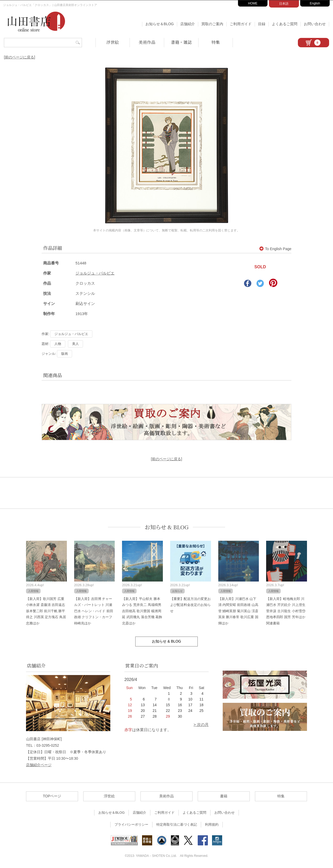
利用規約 (212, 824)
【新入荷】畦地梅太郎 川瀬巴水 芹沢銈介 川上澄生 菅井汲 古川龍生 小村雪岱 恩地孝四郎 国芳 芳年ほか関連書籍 (286, 611)
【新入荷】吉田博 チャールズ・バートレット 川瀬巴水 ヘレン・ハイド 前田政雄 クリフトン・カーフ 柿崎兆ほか (94, 611)
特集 (216, 42)
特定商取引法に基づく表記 (177, 824)
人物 (58, 344)
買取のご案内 (212, 24)
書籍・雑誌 (181, 42)
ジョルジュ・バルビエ (95, 273)
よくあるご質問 (285, 24)
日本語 (284, 4)
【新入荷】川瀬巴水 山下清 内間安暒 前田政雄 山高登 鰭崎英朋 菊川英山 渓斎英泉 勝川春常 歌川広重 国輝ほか (238, 611)
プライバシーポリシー (131, 824)
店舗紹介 (188, 24)
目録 (262, 24)
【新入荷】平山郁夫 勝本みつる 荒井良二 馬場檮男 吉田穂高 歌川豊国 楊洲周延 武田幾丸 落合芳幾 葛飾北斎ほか (142, 611)
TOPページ (52, 796)
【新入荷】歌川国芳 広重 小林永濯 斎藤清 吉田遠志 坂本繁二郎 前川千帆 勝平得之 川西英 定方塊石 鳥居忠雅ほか (46, 611)
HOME (253, 3)
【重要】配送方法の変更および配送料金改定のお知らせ (190, 605)
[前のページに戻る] (20, 57)
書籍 (224, 796)
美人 (75, 344)
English (315, 3)
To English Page (275, 249)
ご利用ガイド (241, 24)
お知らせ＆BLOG (160, 24)
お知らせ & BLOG (167, 527)
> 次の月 (201, 725)
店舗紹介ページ (39, 765)
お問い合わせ (315, 24)
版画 (65, 354)
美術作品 (147, 42)
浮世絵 (113, 42)
